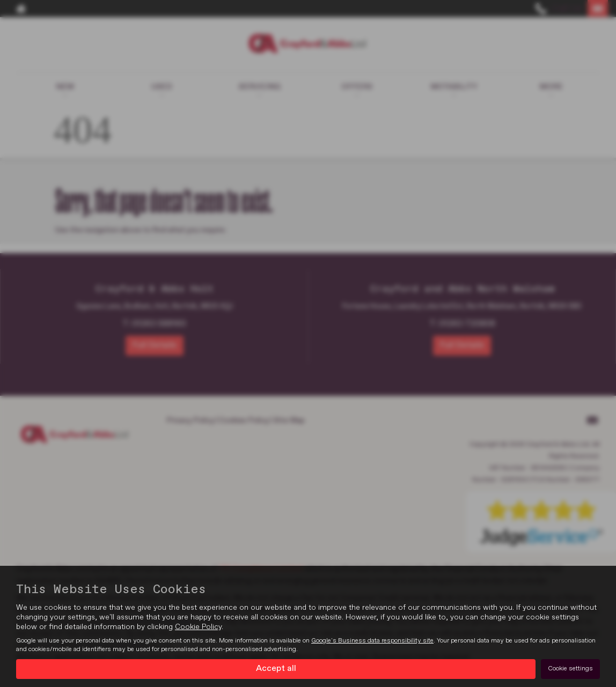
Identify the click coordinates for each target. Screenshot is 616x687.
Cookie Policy (198, 627)
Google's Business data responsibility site (372, 641)
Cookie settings (570, 669)
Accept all (276, 669)
